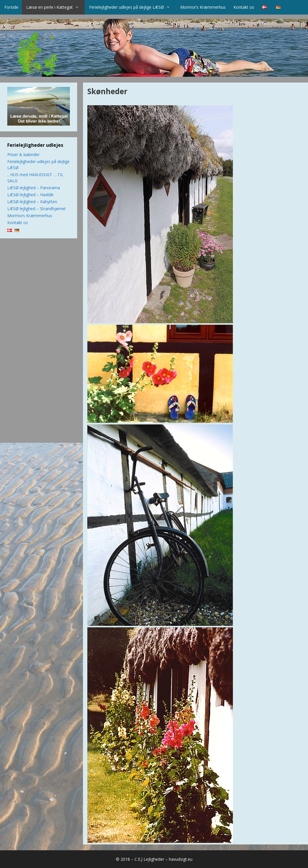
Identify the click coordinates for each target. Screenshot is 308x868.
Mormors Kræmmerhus (30, 216)
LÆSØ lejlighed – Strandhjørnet (37, 209)
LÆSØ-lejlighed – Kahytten (32, 202)
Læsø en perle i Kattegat (55, 7)
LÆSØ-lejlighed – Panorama (34, 188)
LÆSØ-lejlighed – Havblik (30, 195)
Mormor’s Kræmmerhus (203, 7)
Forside (11, 7)
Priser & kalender (23, 155)
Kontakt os (244, 7)
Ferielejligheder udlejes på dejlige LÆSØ (132, 7)
